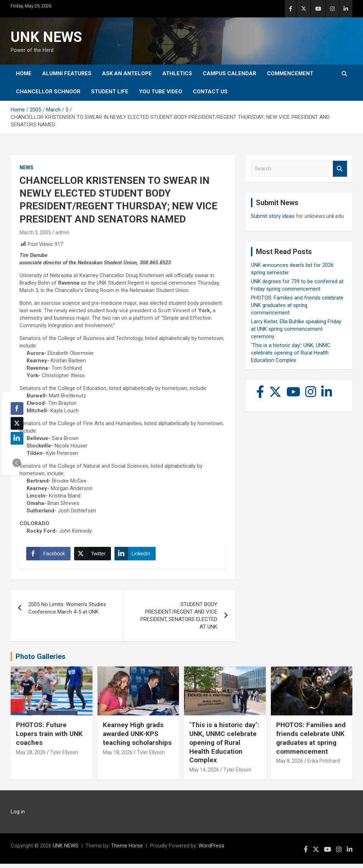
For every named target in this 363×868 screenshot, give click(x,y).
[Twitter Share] (94, 556)
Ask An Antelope (127, 73)
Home (24, 73)
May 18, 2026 (118, 756)
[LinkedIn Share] (137, 556)
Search (340, 169)
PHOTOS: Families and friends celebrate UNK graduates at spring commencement (297, 305)
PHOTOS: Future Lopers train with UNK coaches (49, 738)
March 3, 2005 (35, 232)
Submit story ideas (273, 216)
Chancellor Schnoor (48, 92)
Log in (18, 816)
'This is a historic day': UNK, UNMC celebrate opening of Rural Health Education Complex (291, 353)
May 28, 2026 (31, 756)
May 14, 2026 (204, 774)
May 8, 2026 (290, 765)
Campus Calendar (230, 73)
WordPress (211, 850)
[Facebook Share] (50, 556)
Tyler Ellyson (64, 756)
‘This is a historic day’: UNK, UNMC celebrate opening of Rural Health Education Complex (224, 747)
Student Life (110, 92)
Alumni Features (67, 73)
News (26, 167)
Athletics (177, 73)
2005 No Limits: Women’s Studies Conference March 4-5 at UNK (67, 612)
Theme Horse (127, 850)
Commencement (290, 73)
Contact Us (210, 92)
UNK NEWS (46, 37)
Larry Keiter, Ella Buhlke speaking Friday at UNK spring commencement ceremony (296, 329)
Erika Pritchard (324, 765)
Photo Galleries (41, 661)
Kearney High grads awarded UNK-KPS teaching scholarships (137, 738)
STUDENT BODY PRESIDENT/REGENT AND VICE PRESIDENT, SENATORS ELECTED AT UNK (179, 620)
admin (62, 232)
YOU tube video (161, 92)
